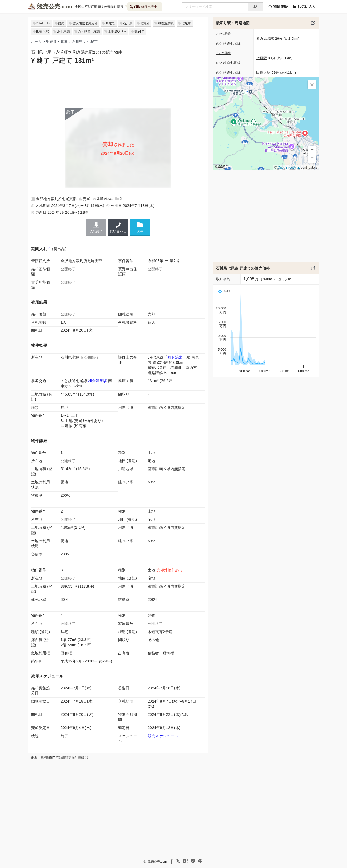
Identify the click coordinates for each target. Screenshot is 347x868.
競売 (61, 23)
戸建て (110, 23)
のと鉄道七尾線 (89, 31)
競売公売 (49, 6)
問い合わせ (118, 228)
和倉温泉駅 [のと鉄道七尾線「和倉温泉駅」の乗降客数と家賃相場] (98, 381)
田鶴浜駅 (42, 31)
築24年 (139, 31)
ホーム (36, 42)
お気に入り (305, 7)
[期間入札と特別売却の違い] (49, 249)
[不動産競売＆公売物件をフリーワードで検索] (215, 7)
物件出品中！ (145, 6)
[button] (312, 84)
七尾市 (145, 23)
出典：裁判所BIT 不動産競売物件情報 (60, 758)
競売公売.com (157, 862)
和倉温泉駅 (166, 23)
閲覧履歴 (278, 7)
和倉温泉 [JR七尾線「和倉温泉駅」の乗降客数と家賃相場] (175, 357)
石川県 (128, 23)
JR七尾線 (63, 31)
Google (222, 166)
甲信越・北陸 (57, 42)
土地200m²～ (117, 31)
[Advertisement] (118, 86)
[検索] (255, 7)
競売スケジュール (163, 736)
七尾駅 (186, 23)
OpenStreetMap (289, 168)
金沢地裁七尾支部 (85, 23)
